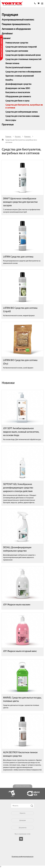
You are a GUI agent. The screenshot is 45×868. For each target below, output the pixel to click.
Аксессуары (11, 120)
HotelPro (9, 80)
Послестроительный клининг (18, 68)
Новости (22, 813)
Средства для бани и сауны (17, 101)
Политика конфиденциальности (22, 857)
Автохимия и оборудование (16, 29)
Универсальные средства (17, 43)
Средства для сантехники (17, 51)
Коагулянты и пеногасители (18, 93)
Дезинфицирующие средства (18, 84)
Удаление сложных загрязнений (19, 76)
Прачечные (8, 125)
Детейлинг (7, 34)
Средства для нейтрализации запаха (21, 112)
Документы (23, 828)
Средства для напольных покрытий (21, 47)
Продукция (10, 15)
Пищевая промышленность (16, 24)
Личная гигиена (12, 64)
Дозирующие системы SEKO (18, 88)
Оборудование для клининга (18, 97)
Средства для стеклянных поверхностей (23, 59)
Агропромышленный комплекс (18, 20)
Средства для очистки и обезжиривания (23, 72)
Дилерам (22, 820)
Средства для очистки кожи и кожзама (22, 116)
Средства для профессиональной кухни (23, 55)
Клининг (6, 38)
